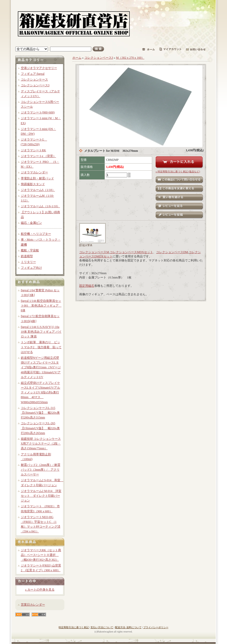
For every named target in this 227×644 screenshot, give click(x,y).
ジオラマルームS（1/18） (38, 190)
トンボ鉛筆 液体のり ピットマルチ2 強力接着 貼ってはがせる (41, 347)
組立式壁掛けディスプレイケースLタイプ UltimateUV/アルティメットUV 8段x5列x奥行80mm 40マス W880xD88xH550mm (41, 392)
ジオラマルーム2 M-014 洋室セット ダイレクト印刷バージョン (41, 496)
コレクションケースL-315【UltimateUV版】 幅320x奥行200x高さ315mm (40, 413)
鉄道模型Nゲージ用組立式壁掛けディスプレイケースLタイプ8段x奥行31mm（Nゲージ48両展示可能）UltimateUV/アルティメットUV (41, 367)
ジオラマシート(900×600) (38, 112)
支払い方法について (102, 627)
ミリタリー (28, 262)
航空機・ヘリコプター (36, 234)
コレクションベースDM (172, 252)
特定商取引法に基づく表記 (74, 627)
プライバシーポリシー (156, 627)
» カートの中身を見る (40, 590)
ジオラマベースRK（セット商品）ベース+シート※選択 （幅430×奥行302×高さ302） (41, 555)
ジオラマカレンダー (34, 172)
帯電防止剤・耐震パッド (37, 178)
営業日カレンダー (33, 605)
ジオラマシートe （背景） (38, 156)
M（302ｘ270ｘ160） (130, 58)
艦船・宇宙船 (30, 250)
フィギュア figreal (33, 74)
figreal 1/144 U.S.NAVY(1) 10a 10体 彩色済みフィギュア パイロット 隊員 (41, 332)
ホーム (77, 58)
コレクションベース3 (35, 85)
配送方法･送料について (128, 627)
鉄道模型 (27, 256)
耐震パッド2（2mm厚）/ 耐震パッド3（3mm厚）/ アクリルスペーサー (41, 470)
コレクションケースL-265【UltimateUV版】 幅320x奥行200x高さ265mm (40, 428)
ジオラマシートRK (34, 150)
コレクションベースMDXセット (131, 252)
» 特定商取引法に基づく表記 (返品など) (178, 171)
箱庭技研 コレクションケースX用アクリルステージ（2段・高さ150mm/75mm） (41, 444)
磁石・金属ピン (31, 223)
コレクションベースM (94, 252)
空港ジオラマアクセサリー (39, 68)
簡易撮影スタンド (33, 184)
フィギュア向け (31, 268)
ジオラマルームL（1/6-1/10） (40, 206)
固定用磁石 (87, 286)
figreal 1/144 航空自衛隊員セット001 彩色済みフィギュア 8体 (41, 306)
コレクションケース (34, 80)
